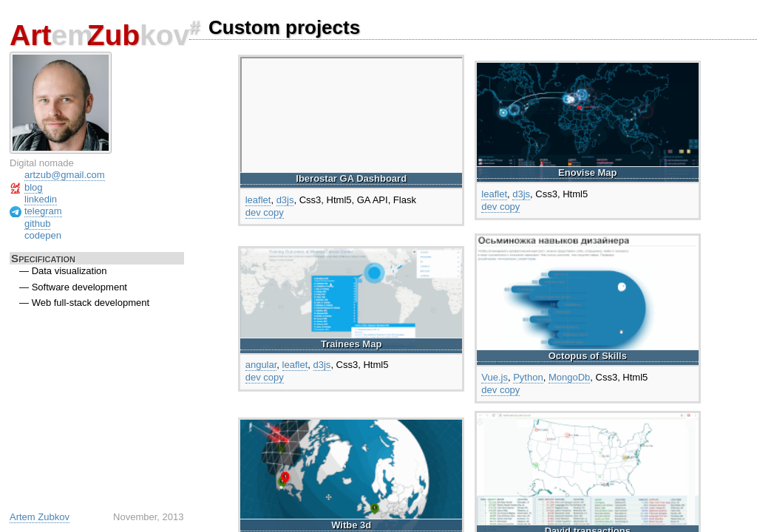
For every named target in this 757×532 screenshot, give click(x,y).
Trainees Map (351, 344)
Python (528, 377)
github (37, 224)
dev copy (265, 212)
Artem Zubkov (40, 517)
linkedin (41, 199)
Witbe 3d (351, 525)
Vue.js (495, 377)
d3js (285, 200)
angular (261, 365)
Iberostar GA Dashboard (351, 178)
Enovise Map (587, 173)
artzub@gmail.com (65, 175)
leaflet (258, 200)
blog (34, 187)
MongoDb (569, 377)
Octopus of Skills (588, 356)
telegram (43, 211)
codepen (43, 235)
